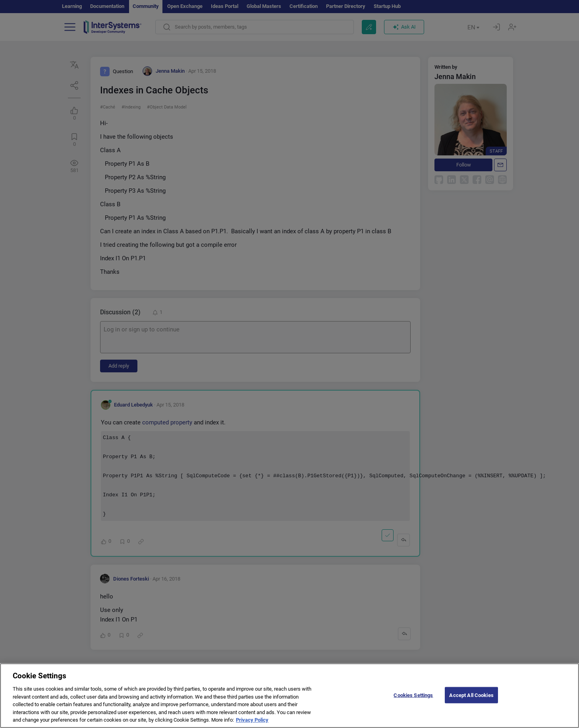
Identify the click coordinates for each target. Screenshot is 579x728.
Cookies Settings (413, 704)
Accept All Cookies (471, 704)
